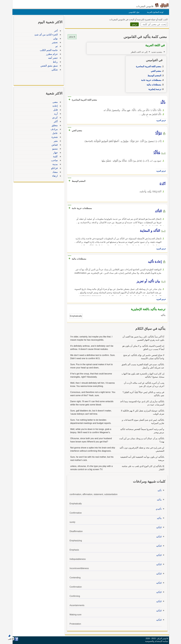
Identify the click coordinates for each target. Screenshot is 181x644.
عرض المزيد (160, 120)
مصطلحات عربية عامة (151, 80)
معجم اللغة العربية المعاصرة (148, 66)
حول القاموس (133, 12)
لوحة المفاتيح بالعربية (155, 12)
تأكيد (159, 490)
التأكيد (158, 527)
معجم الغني (155, 71)
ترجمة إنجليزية (154, 89)
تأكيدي (158, 509)
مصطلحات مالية (153, 85)
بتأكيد (159, 500)
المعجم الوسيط (154, 76)
